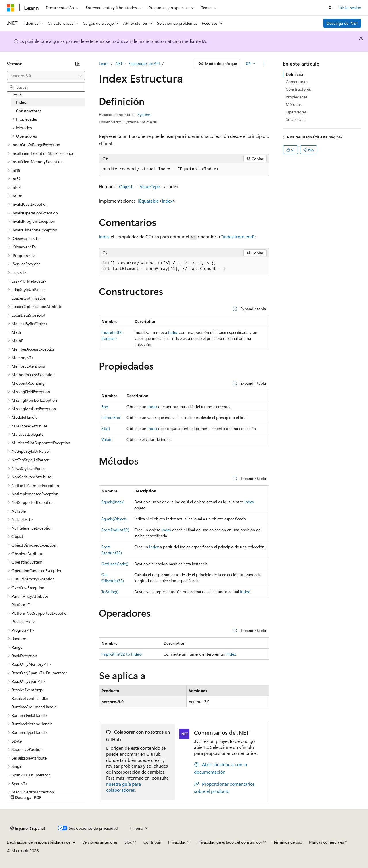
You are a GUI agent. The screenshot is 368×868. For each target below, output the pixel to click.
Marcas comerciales (326, 842)
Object (126, 186)
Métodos (294, 104)
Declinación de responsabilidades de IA (41, 842)
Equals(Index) (113, 502)
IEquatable (148, 201)
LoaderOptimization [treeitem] (29, 298)
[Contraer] (78, 64)
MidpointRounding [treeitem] (28, 383)
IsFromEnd (111, 417)
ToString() (110, 592)
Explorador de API (144, 63)
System (144, 114)
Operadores (296, 112)
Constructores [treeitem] (29, 111)
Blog (128, 842)
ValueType (150, 186)
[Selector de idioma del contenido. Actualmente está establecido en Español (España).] (28, 828)
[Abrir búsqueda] (330, 8)
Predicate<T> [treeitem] (24, 622)
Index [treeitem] (21, 102)
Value (106, 439)
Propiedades (297, 97)
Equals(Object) (114, 519)
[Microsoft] (11, 8)
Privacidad (177, 842)
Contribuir (152, 842)
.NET (119, 63)
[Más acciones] (264, 64)
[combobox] (46, 76)
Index (167, 201)
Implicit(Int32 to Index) (122, 654)
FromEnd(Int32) (115, 530)
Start (106, 428)
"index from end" (238, 236)
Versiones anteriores (100, 842)
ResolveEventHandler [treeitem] (30, 698)
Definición (295, 74)
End (105, 407)
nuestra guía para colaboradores (123, 787)
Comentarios (297, 82)
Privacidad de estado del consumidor (230, 842)
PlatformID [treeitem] (21, 605)
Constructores (298, 89)
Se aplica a (295, 119)
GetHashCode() (115, 564)
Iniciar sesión (350, 8)
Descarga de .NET (342, 23)
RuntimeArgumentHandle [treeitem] (34, 707)
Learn (104, 63)
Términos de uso (288, 842)
